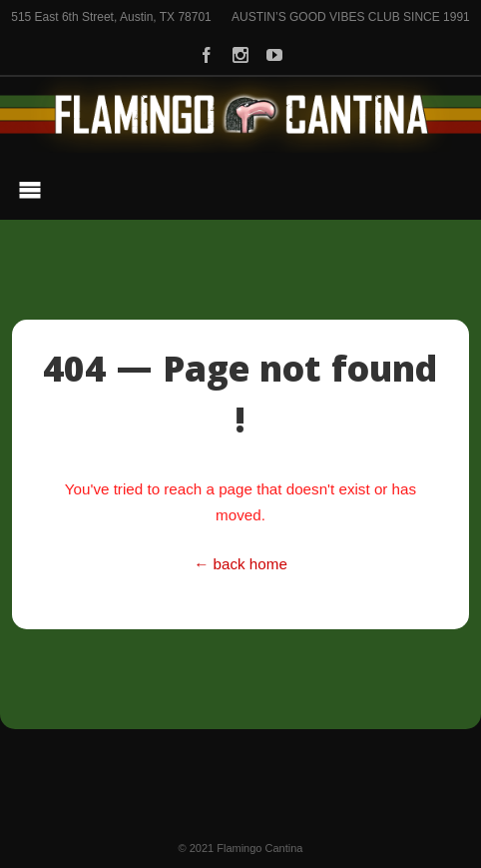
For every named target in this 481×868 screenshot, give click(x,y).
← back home (240, 564)
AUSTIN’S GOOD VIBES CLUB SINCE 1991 (351, 17)
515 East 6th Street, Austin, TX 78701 (111, 17)
